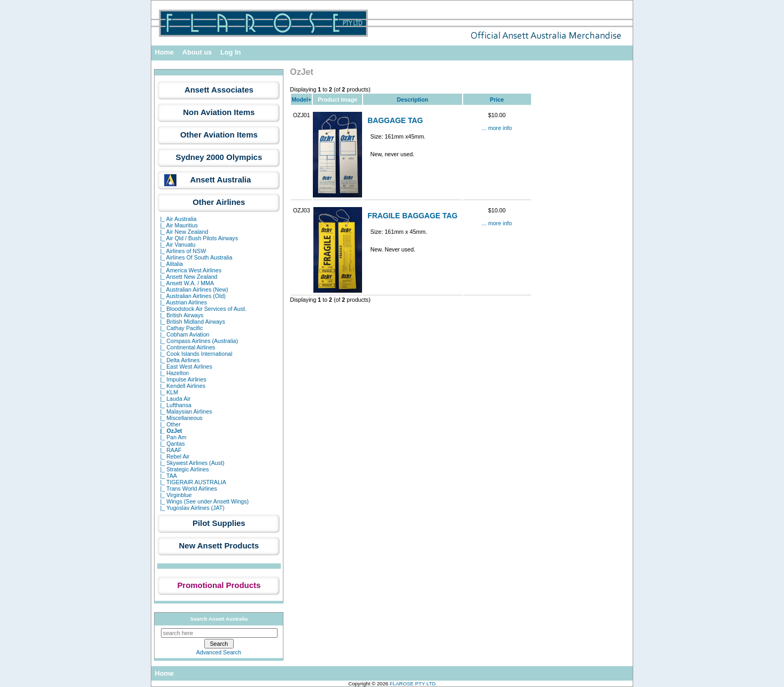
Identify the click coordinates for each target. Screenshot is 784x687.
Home (164, 52)
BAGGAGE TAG (395, 120)
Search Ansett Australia (219, 619)
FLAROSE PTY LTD (413, 684)
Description (413, 100)
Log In (230, 52)
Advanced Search (219, 652)
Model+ (301, 100)
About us (197, 52)
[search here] (219, 633)
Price (497, 100)
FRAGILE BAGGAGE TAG (412, 216)
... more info (497, 128)
